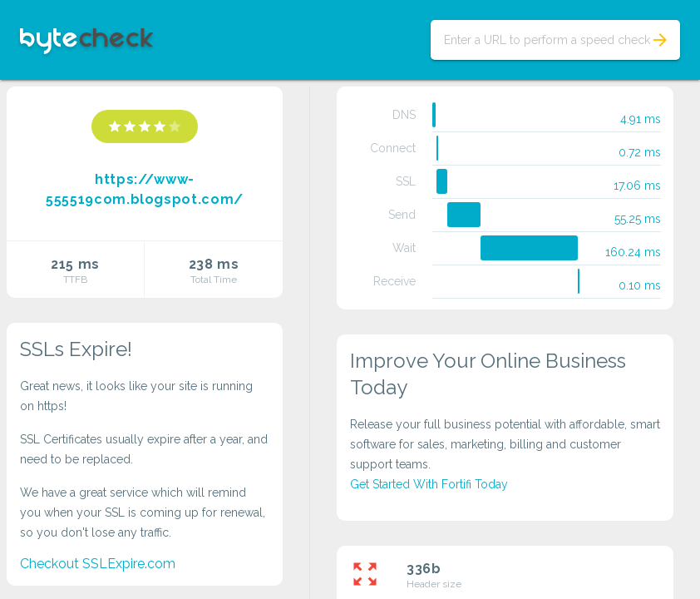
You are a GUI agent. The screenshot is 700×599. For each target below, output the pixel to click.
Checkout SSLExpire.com (98, 564)
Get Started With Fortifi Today (429, 484)
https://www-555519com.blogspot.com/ (145, 189)
